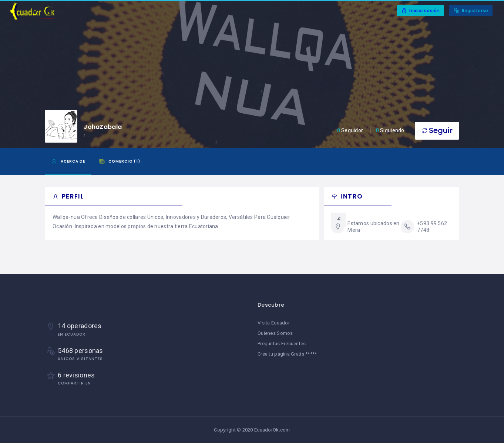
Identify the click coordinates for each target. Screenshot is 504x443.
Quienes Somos (275, 333)
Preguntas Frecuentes (282, 344)
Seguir (437, 130)
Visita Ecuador (274, 323)
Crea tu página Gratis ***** (287, 354)
